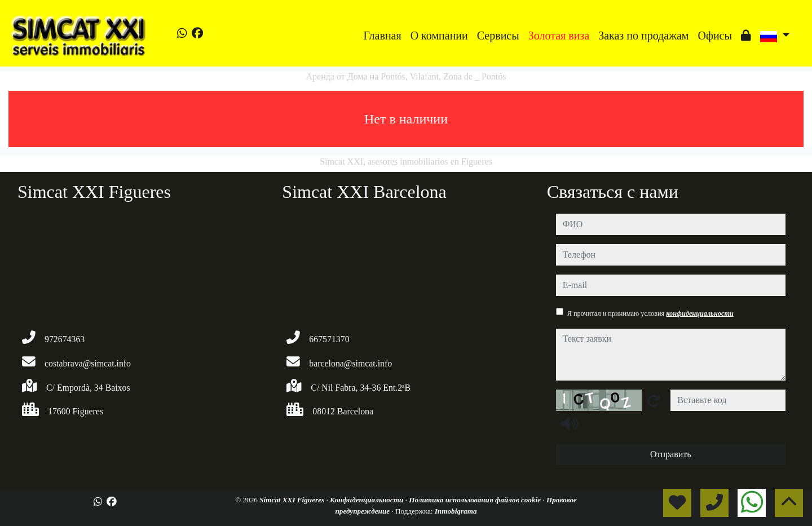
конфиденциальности (700, 313)
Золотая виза (559, 36)
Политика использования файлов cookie (476, 500)
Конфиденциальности (368, 500)
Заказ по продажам (643, 36)
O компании (439, 36)
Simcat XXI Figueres (293, 500)
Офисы (714, 36)
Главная (383, 36)
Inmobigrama (456, 511)
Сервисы (498, 36)
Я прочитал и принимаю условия (650, 313)
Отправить (671, 454)
